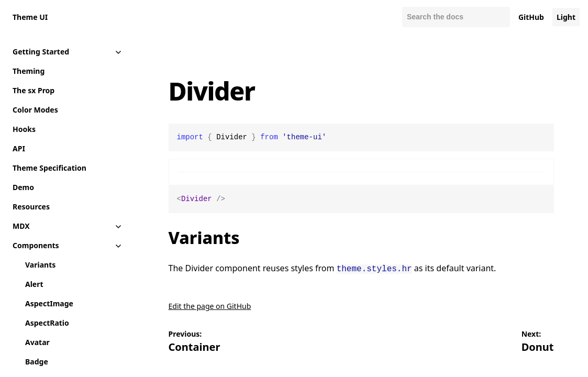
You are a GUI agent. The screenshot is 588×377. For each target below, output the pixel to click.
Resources (31, 207)
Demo (23, 187)
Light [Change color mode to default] (566, 17)
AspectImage (49, 303)
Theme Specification (49, 168)
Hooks (24, 129)
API (19, 148)
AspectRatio (47, 323)
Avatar (37, 342)
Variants (40, 265)
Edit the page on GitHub (210, 305)
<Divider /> (361, 199)
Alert (34, 284)
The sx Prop (34, 90)
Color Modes (35, 110)
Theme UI (30, 17)
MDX (21, 226)
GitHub (531, 17)
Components (36, 245)
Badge (37, 362)
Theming (29, 71)
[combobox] (456, 17)
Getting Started (41, 52)
